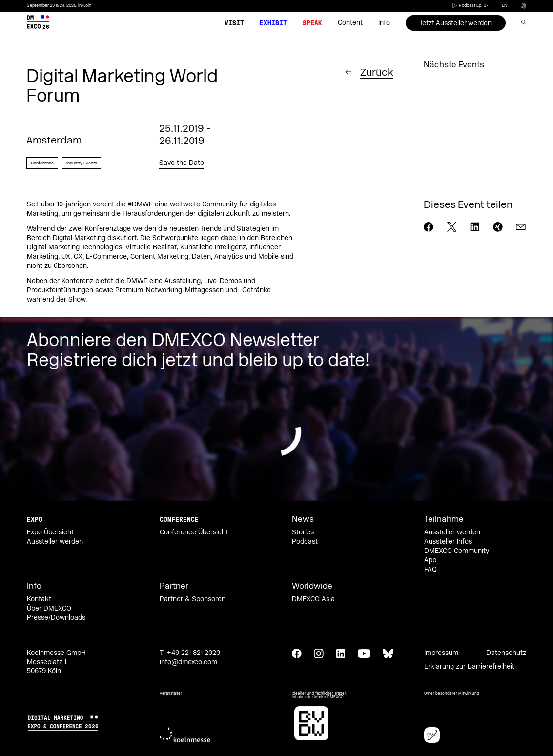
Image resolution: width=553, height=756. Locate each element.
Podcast (305, 542)
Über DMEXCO (49, 609)
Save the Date (182, 163)
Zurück (377, 72)
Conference (42, 163)
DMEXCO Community (457, 551)
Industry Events (82, 163)
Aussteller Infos (448, 542)
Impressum (441, 653)
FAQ (430, 570)
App (430, 560)
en (504, 5)
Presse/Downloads (56, 618)
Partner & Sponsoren (193, 599)
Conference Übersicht (194, 532)
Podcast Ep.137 (470, 5)
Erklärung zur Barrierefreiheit (469, 667)
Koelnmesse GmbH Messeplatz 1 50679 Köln (56, 662)
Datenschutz (506, 653)
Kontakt (39, 599)
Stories (303, 532)
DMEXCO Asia (313, 599)
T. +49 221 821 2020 (190, 653)
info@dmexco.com (188, 662)
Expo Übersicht (50, 532)
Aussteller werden (55, 542)
